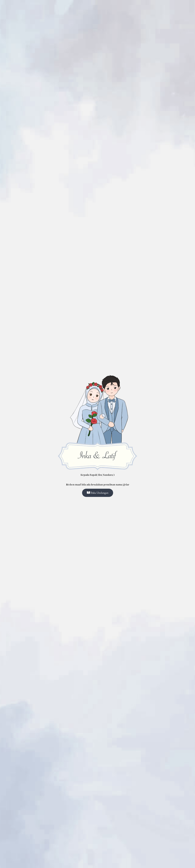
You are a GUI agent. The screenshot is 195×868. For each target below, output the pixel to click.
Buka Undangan (98, 493)
